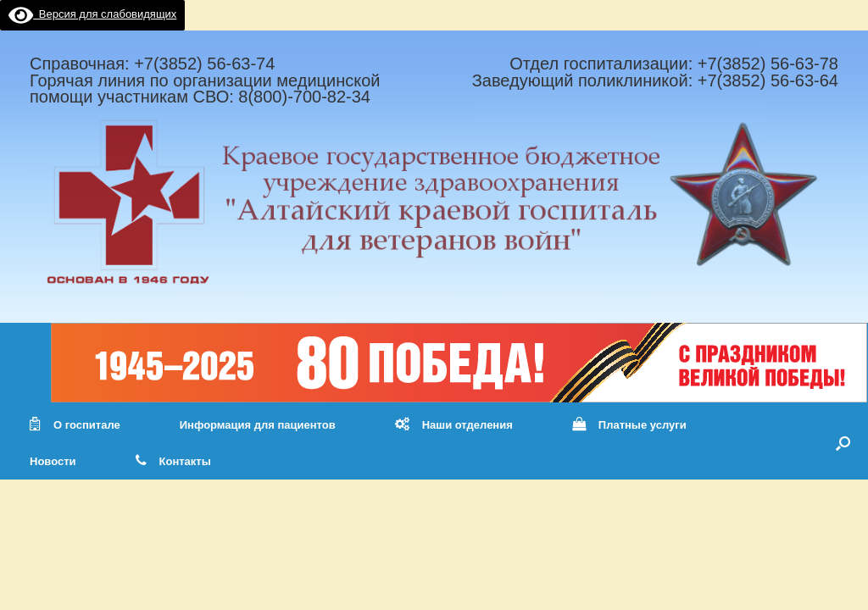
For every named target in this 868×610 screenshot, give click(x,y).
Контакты (173, 461)
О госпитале (75, 425)
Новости (53, 461)
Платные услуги (629, 425)
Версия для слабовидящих (92, 14)
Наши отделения (454, 425)
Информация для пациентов (258, 425)
